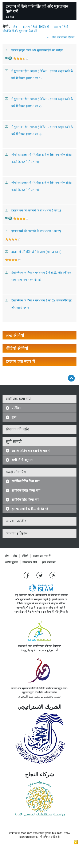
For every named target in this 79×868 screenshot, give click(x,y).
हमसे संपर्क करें (49, 562)
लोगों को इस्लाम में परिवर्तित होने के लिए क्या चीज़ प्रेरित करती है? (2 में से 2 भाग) (38, 185)
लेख (15, 27)
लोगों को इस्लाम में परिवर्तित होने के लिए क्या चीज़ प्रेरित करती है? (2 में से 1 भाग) (38, 157)
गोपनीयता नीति (30, 562)
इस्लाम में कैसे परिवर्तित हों (36, 27)
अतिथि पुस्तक (11, 562)
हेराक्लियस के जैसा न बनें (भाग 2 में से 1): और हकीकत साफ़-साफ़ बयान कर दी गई (38, 275)
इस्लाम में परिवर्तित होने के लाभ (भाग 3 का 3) (33, 252)
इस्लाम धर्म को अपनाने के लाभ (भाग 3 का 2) (33, 231)
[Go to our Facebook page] (27, 575)
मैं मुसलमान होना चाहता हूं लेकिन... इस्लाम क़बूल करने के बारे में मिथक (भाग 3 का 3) (39, 129)
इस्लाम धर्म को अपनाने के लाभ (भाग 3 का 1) (33, 210)
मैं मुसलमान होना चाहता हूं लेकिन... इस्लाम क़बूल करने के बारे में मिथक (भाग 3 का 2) (39, 102)
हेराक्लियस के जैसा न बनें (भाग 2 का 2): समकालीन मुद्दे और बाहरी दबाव (38, 303)
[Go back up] (71, 378)
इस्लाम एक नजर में (42, 556)
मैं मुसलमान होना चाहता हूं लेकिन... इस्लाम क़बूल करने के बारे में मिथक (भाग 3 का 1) (39, 74)
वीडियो (25, 556)
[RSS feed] (52, 575)
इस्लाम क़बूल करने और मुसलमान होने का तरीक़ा (34, 50)
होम (7, 556)
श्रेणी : (6, 27)
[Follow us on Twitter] (40, 575)
